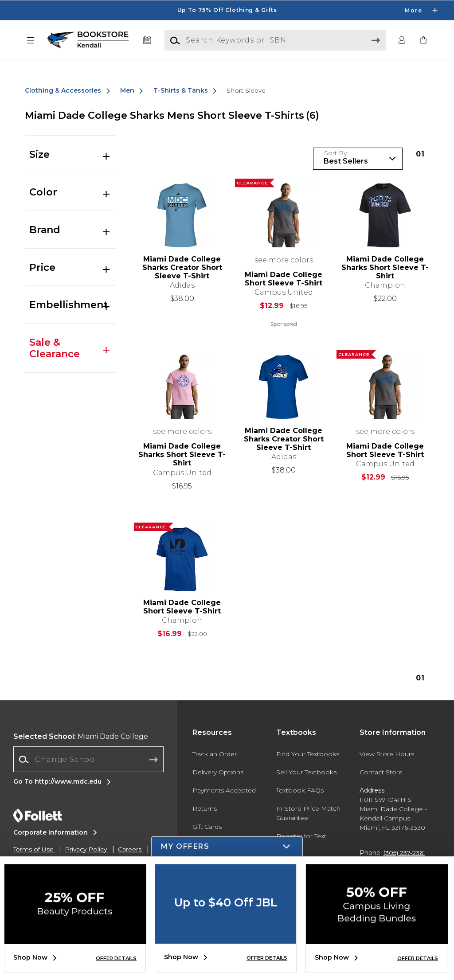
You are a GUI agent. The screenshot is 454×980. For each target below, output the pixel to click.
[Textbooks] (147, 41)
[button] (31, 41)
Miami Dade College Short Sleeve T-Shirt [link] (284, 279)
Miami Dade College (81, 736)
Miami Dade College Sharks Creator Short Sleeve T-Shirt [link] (182, 267)
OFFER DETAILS (116, 958)
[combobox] (88, 759)
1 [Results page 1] (420, 154)
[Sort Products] (358, 159)
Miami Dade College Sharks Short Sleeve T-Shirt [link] (385, 267)
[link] (423, 41)
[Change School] (88, 759)
